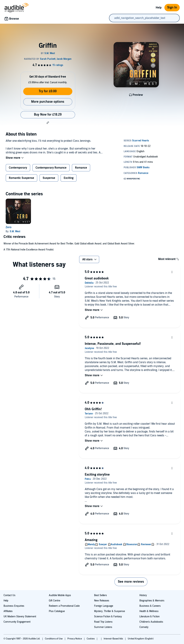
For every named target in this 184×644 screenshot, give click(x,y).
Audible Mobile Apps (60, 595)
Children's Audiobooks (151, 622)
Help (159, 8)
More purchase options (48, 102)
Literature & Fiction (149, 617)
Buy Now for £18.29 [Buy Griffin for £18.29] (48, 115)
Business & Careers (150, 606)
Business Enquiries (14, 606)
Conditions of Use (54, 639)
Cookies (91, 639)
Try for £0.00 (48, 91)
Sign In (172, 8)
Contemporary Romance (51, 168)
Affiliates (8, 611)
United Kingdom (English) (141, 639)
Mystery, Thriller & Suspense (110, 611)
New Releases (102, 601)
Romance (81, 168)
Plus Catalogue (57, 611)
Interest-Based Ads (114, 639)
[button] (48, 123)
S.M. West (15, 231)
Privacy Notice (75, 639)
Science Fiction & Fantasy (108, 617)
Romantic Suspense (21, 178)
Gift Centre (54, 601)
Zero (9, 227)
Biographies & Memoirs (152, 601)
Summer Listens (103, 627)
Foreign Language (104, 606)
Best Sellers (100, 595)
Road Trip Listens (103, 622)
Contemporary (18, 168)
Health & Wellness (149, 611)
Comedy (144, 627)
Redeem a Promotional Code (64, 606)
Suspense (49, 178)
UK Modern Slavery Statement (20, 617)
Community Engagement (17, 622)
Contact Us (9, 595)
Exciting (69, 178)
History (143, 595)
